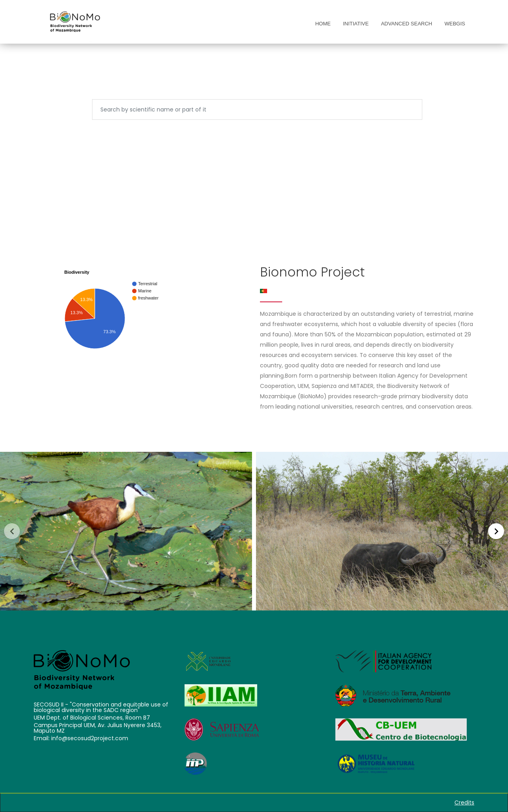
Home (323, 24)
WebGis (455, 24)
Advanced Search (407, 24)
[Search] (257, 109)
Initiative (356, 24)
